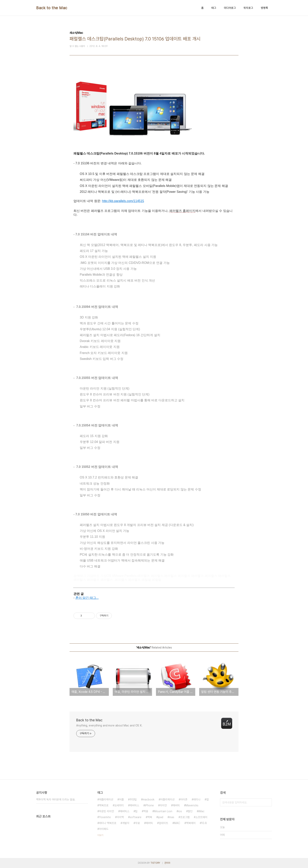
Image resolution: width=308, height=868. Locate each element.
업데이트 (163, 823)
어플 (121, 799)
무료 (137, 823)
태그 (214, 8)
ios (180, 811)
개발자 (126, 823)
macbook (148, 799)
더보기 (100, 835)
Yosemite (105, 817)
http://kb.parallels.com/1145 (121, 201)
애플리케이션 (106, 799)
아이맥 (120, 817)
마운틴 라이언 (106, 811)
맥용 (146, 811)
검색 (268, 802)
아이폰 (184, 799)
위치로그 (248, 8)
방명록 (264, 8)
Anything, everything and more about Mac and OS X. (109, 725)
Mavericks (192, 805)
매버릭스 (125, 811)
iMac (201, 811)
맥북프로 (104, 805)
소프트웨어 (201, 817)
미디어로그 (230, 8)
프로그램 (185, 817)
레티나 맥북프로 (108, 823)
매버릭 (176, 805)
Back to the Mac (52, 8)
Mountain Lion (163, 811)
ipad (161, 817)
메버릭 (149, 823)
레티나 (197, 799)
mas (172, 817)
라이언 (163, 805)
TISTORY (155, 863)
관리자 (167, 863)
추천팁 (133, 799)
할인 (190, 811)
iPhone (149, 805)
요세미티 (119, 805)
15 (142, 201)
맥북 (150, 817)
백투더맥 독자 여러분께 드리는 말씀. (56, 799)
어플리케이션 (167, 799)
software (136, 817)
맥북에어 (191, 823)
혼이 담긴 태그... (87, 598)
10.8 (204, 823)
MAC (177, 823)
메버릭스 (134, 805)
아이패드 (104, 829)
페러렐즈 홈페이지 (182, 211)
